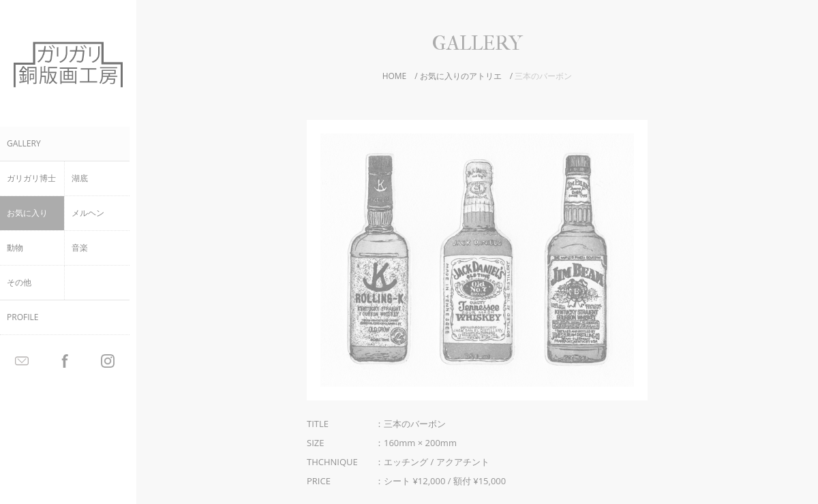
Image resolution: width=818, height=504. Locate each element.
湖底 (80, 178)
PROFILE (22, 317)
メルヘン (88, 213)
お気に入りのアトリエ (461, 76)
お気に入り (27, 213)
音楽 (80, 248)
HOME (395, 76)
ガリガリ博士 (31, 178)
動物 (15, 248)
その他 (19, 282)
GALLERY (24, 143)
